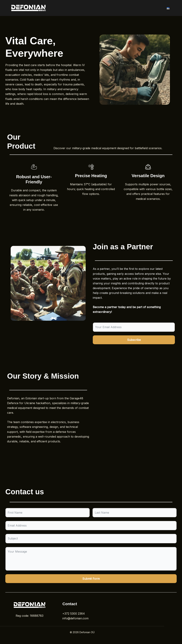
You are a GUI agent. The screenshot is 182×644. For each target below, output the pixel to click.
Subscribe (134, 340)
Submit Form (91, 579)
